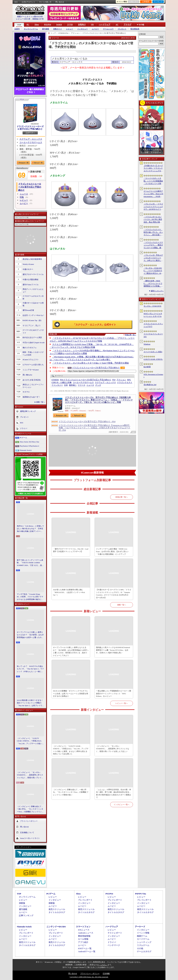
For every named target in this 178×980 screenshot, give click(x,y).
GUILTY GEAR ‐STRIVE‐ (153, 359)
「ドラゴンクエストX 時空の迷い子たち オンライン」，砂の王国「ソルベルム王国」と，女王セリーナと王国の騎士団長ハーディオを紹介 (153, 232)
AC (117, 25)
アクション (121, 380)
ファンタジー (57, 385)
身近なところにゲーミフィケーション (33, 386)
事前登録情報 (84, 936)
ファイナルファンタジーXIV (153, 335)
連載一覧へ (41, 402)
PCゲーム (23, 437)
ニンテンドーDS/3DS (56, 927)
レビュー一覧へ (122, 703)
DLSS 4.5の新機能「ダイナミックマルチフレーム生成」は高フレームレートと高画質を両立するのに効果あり (71, 693)
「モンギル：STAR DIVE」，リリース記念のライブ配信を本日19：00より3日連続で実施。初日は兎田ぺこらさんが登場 (153, 271)
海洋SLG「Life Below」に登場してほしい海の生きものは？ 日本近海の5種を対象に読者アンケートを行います (30, 529)
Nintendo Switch (26, 450)
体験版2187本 (38, 19)
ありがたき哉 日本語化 (32, 380)
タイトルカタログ (57, 912)
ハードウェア (105, 25)
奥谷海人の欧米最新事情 (32, 259)
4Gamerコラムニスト (31, 360)
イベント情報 (143, 933)
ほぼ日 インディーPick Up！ (34, 315)
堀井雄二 (73, 385)
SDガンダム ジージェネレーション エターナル (153, 315)
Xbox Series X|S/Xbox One (29, 442)
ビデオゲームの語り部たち (33, 365)
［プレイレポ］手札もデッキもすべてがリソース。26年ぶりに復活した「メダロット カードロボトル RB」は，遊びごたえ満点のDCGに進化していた (153, 258)
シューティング (144, 942)
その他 (140, 948)
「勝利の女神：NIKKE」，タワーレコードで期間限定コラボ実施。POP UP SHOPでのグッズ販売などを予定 (153, 284)
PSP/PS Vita (140, 894)
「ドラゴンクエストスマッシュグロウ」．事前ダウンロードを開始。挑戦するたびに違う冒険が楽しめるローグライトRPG (153, 245)
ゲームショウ (108, 29)
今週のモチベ (28, 269)
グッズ (98, 385)
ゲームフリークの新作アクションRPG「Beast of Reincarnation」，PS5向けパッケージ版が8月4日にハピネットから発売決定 (153, 194)
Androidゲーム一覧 (87, 951)
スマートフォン (83, 927)
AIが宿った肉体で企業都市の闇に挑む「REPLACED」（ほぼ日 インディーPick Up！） (69, 592)
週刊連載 (46, 29)
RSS (16, 2)
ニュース (24, 194)
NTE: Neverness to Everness (153, 376)
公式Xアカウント (28, 2)
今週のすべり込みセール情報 (33, 304)
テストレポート (115, 933)
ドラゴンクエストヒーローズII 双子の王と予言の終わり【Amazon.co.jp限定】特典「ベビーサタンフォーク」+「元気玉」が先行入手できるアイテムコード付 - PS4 (94, 428)
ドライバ (24, 428)
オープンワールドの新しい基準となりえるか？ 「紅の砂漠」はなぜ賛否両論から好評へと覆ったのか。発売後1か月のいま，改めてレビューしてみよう (30, 635)
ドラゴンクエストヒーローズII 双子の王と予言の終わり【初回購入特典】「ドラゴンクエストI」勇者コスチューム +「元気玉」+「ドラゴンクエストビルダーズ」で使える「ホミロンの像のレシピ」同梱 (99, 400)
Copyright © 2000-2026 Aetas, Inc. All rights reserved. (89, 977)
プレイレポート (85, 900)
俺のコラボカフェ (30, 348)
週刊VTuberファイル (31, 285)
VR (92, 25)
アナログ (128, 25)
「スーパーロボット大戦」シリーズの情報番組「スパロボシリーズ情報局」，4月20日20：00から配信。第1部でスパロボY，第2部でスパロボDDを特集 (153, 181)
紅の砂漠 (147, 367)
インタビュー (82, 29)
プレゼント (122, 29)
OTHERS (55, 380)
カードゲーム (143, 939)
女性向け (82, 25)
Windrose (147, 344)
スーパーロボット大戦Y (153, 352)
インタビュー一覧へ (122, 804)
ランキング (158, 2)
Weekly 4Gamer (28, 264)
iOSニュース (84, 930)
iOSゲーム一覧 (85, 948)
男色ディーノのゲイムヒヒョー (33, 291)
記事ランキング (26, 915)
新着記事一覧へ (122, 497)
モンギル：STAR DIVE (152, 306)
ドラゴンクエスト (125, 382)
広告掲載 (106, 973)
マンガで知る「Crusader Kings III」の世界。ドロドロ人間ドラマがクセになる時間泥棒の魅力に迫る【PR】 (30, 597)
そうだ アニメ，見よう (32, 325)
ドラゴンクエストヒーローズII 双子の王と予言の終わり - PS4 (87, 421)
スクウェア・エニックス (31, 139)
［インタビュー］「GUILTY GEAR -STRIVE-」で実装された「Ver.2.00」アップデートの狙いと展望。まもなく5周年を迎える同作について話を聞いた (30, 741)
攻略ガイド (58, 29)
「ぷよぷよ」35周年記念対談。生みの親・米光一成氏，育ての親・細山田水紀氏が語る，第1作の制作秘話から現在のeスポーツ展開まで (114, 793)
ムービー (95, 29)
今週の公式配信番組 (30, 279)
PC (28, 25)
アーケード (140, 927)
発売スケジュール (57, 909)
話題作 (17, 29)
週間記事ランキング (28, 411)
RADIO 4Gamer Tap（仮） (33, 320)
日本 (66, 385)
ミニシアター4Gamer (31, 370)
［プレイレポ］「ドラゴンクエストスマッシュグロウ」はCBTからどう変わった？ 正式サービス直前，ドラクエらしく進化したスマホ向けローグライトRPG (153, 207)
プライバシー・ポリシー (90, 973)
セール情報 (83, 939)
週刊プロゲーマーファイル (33, 274)
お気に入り (134, 2)
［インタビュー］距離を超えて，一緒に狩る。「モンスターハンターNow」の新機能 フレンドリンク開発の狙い (30, 809)
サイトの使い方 (45, 2)
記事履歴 (146, 2)
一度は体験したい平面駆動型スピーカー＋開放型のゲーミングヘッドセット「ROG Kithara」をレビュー (114, 693)
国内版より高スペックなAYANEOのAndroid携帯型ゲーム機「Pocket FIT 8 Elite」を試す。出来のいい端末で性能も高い (113, 650)
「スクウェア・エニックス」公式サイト (95, 325)
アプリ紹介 (83, 942)
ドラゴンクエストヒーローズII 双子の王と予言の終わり (30, 128)
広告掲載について (27, 832)
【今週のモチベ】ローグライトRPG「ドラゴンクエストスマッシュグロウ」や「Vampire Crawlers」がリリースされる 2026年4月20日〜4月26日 (113, 594)
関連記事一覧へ (131, 335)
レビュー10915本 (23, 19)
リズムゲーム (143, 945)
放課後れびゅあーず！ (31, 397)
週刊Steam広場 (28, 310)
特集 (22, 197)
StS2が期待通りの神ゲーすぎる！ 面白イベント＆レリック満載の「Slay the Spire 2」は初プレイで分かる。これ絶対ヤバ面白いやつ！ (30, 703)
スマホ (70, 25)
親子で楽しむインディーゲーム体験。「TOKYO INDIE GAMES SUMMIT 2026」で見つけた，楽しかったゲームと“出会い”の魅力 (30, 563)
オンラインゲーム (31, 29)
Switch (59, 25)
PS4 (114, 380)
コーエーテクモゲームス (31, 142)
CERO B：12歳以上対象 (62, 382)
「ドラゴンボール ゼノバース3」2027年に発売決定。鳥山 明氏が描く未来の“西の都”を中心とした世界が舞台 (153, 220)
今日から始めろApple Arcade (34, 342)
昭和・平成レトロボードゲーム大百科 (33, 354)
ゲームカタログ (144, 951)
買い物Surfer (27, 375)
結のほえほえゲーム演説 (32, 337)
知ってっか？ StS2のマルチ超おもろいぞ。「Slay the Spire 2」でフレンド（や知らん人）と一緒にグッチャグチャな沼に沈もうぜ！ (30, 669)
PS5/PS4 (48, 25)
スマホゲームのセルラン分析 (33, 297)
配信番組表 (135, 29)
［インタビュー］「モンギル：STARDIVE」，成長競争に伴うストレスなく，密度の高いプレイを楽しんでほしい (30, 775)
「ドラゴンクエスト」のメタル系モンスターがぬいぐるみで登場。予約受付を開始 (91, 363)
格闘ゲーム (142, 936)
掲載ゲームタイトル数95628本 (30, 17)
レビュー (70, 29)
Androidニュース (86, 933)
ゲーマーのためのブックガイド (33, 331)
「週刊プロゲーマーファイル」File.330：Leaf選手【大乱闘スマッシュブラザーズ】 (71, 550)
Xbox (37, 25)
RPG (129, 380)
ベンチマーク (114, 945)
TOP (19, 25)
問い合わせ (60, 2)
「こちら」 (103, 965)
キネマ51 (26, 392)
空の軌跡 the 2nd (150, 384)
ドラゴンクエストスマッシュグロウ (153, 325)
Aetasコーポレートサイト (30, 838)
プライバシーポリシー (29, 821)
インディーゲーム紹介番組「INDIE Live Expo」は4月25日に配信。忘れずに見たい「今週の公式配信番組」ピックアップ (112, 552)
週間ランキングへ (157, 291)
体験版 (22, 903)
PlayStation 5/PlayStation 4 (29, 446)
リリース (82, 385)
